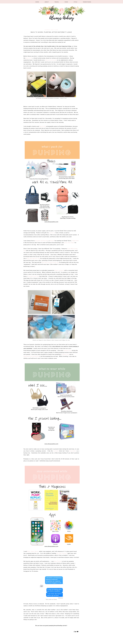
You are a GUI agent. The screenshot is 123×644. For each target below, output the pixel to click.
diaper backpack (59, 270)
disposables (73, 451)
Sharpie (52, 241)
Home (37, 2)
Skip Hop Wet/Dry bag (33, 258)
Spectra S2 (29, 58)
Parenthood (87, 2)
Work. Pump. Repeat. (33, 551)
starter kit (52, 233)
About (47, 2)
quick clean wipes (69, 243)
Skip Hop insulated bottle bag (50, 262)
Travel (57, 2)
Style (76, 2)
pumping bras (68, 350)
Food (66, 2)
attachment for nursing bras (32, 356)
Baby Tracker (58, 561)
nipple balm (75, 241)
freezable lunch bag (33, 276)
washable (56, 451)
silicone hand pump (51, 60)
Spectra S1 (43, 126)
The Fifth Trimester (62, 553)
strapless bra (65, 354)
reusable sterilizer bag (42, 241)
